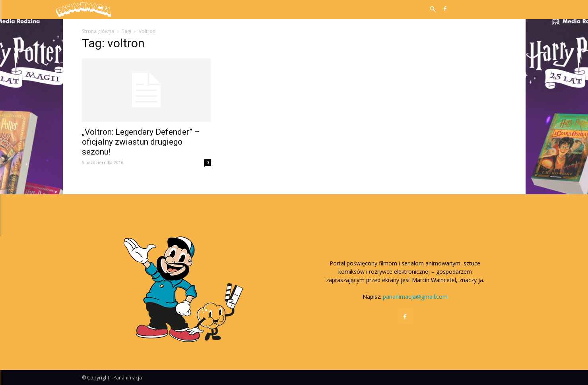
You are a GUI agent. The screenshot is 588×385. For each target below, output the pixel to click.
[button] (433, 10)
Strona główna (98, 31)
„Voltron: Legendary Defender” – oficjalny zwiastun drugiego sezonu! (141, 142)
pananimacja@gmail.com (415, 297)
